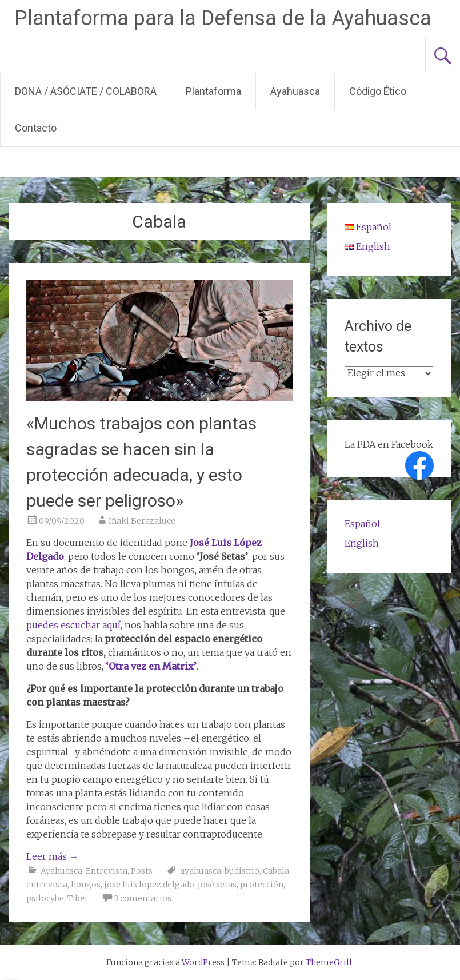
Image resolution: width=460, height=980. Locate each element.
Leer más (52, 856)
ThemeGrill (329, 962)
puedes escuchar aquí (73, 625)
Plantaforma (213, 91)
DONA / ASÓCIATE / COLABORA (86, 91)
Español (362, 524)
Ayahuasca (295, 91)
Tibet (78, 898)
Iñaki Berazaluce (142, 521)
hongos (86, 885)
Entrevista (107, 871)
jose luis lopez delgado (149, 885)
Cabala (276, 871)
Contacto (36, 128)
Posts (142, 871)
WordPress (203, 962)
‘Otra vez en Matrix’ (151, 666)
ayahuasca (201, 871)
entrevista (47, 885)
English (362, 543)
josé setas (217, 885)
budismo (242, 871)
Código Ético (378, 91)
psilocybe (45, 898)
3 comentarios (143, 898)
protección (262, 885)
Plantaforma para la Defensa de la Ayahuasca (223, 18)
